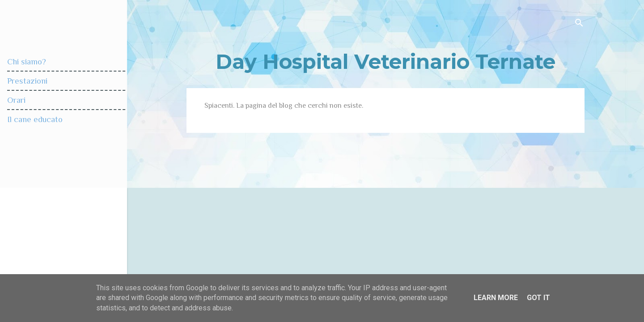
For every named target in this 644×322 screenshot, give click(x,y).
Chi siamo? (27, 61)
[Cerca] (579, 24)
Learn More (496, 298)
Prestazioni (27, 81)
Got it (538, 298)
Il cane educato (35, 119)
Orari (16, 100)
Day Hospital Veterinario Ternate (386, 61)
